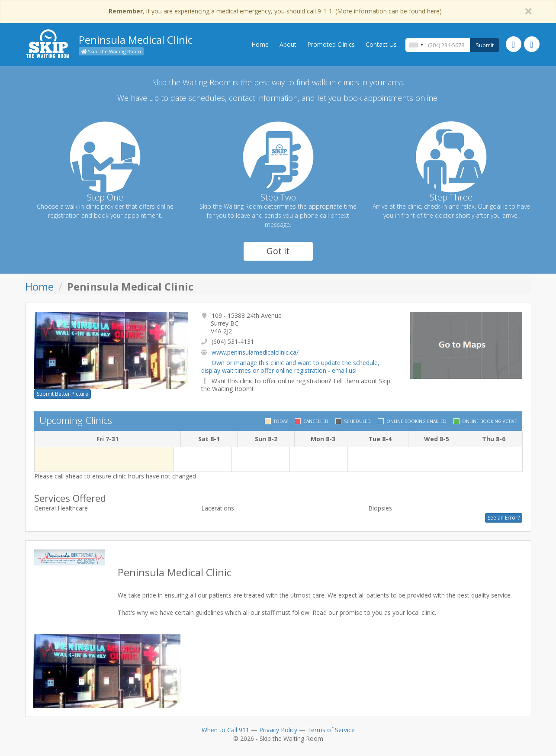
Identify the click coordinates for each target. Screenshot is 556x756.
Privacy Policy (278, 730)
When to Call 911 (225, 730)
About (288, 44)
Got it (278, 251)
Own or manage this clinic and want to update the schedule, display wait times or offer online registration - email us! (290, 367)
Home (260, 44)
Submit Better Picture (63, 394)
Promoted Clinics (331, 44)
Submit (485, 45)
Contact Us (381, 44)
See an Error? (504, 518)
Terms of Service (331, 730)
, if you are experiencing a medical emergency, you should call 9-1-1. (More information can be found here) (275, 11)
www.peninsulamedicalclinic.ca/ (255, 352)
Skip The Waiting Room (111, 51)
